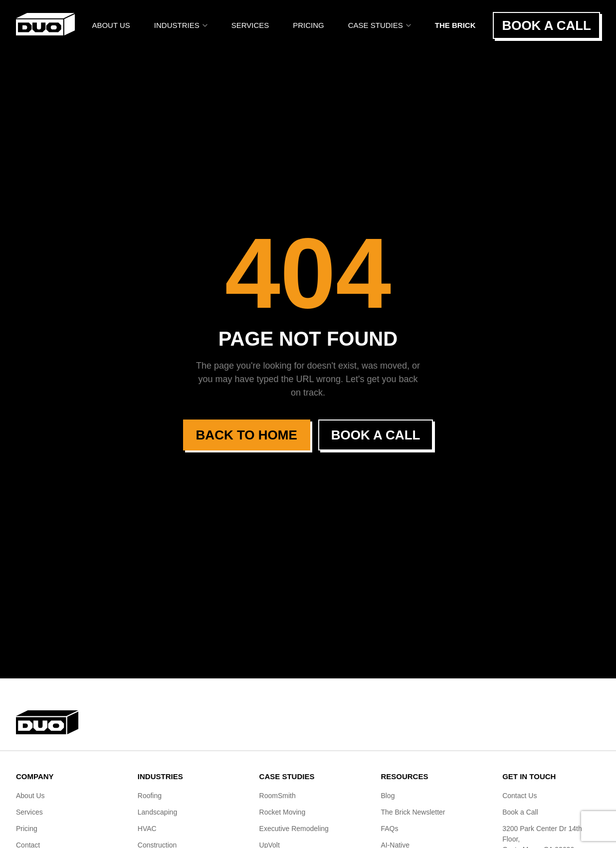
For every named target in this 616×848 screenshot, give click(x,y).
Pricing (308, 25)
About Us (111, 25)
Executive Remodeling (294, 829)
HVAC (147, 829)
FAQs (389, 829)
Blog (388, 796)
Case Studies (380, 25)
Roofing (150, 796)
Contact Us (519, 796)
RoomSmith (278, 796)
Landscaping (157, 812)
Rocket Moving (283, 812)
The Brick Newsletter (413, 812)
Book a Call (546, 25)
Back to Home (247, 435)
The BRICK (455, 25)
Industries (181, 25)
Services (250, 25)
